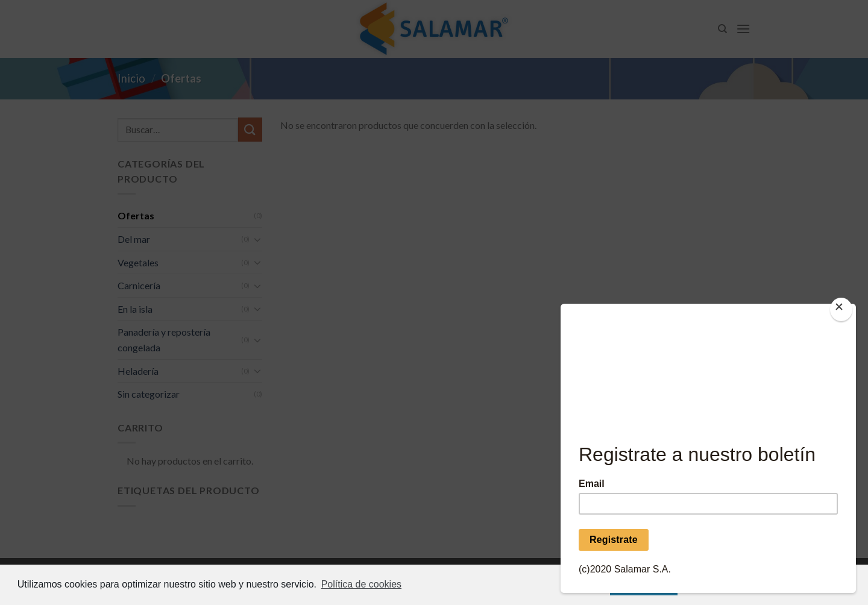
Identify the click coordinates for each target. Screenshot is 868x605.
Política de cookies (361, 584)
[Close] (841, 309)
